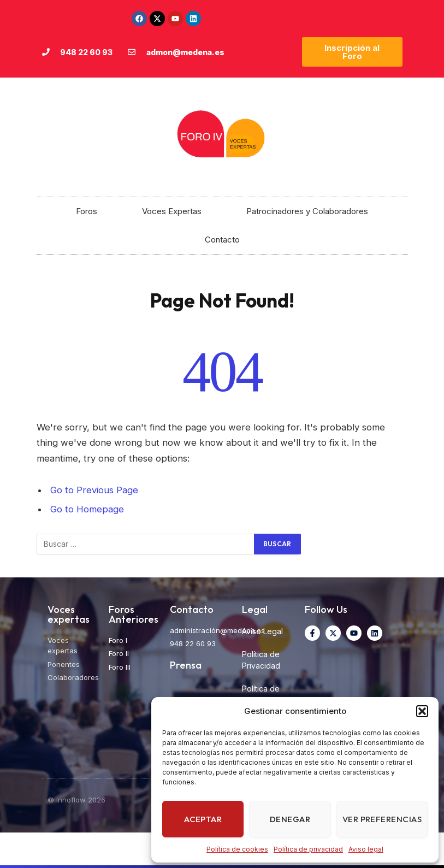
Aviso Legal (262, 631)
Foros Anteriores (134, 614)
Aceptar (203, 819)
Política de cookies (237, 849)
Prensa (186, 665)
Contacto (222, 240)
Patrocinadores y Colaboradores (307, 211)
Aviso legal (366, 849)
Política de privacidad (308, 849)
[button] (422, 711)
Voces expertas (69, 614)
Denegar (290, 819)
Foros (87, 211)
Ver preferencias (382, 819)
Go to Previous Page (94, 490)
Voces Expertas (172, 211)
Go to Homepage (87, 509)
